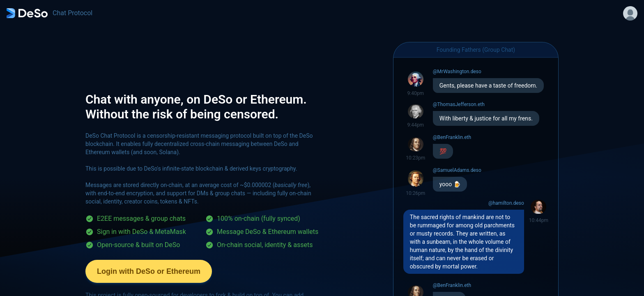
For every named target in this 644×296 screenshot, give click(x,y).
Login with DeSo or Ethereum (149, 271)
